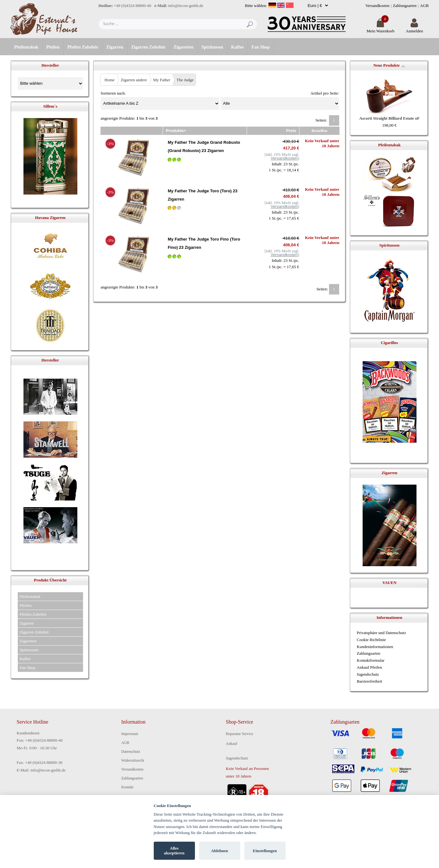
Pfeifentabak (26, 47)
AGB (424, 6)
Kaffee (237, 47)
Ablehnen (219, 851)
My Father (162, 80)
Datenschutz (131, 752)
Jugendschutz (368, 674)
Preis (291, 131)
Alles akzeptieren (174, 851)
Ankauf (232, 744)
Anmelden (414, 28)
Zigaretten (184, 47)
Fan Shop (261, 47)
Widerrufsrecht (133, 760)
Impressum (130, 734)
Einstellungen (265, 851)
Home (110, 80)
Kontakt (128, 787)
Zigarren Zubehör (148, 47)
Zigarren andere (134, 80)
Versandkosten (378, 6)
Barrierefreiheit (370, 681)
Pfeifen (53, 47)
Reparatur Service (240, 734)
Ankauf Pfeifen (370, 667)
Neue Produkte (387, 65)
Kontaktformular (371, 660)
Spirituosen (212, 47)
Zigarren (115, 47)
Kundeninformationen (375, 647)
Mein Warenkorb (380, 28)
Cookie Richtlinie (371, 640)
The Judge (185, 80)
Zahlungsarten (405, 6)
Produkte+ (176, 131)
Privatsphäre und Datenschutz (381, 633)
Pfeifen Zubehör (83, 47)
